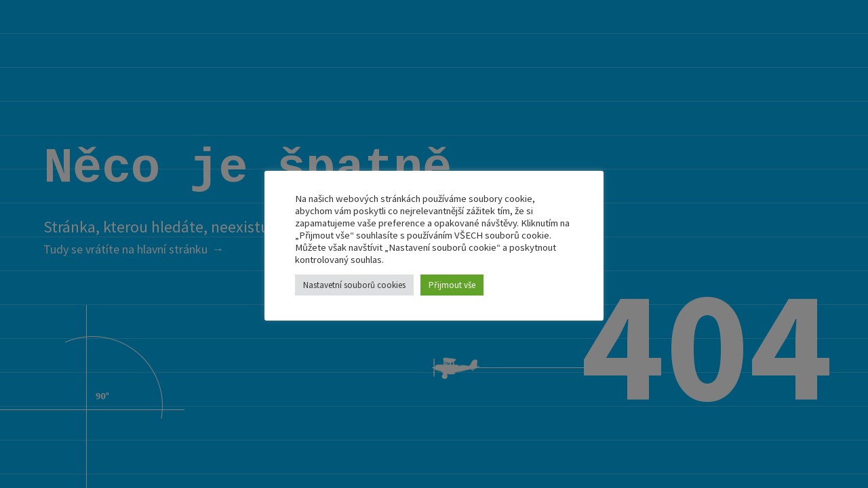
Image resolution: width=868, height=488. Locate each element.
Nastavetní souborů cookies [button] (354, 285)
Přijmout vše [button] (452, 285)
